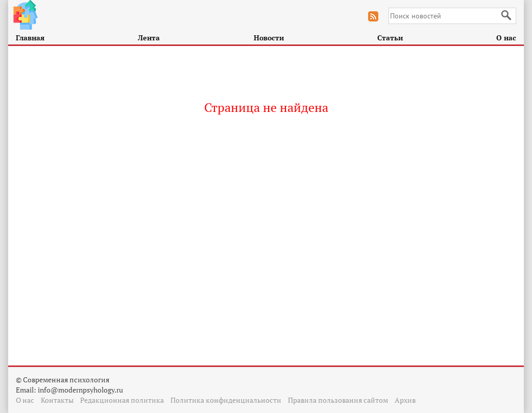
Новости (269, 38)
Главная (30, 38)
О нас (506, 38)
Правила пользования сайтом (338, 400)
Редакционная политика (122, 400)
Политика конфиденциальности (226, 400)
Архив (405, 400)
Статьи (390, 38)
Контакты (57, 400)
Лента (149, 38)
